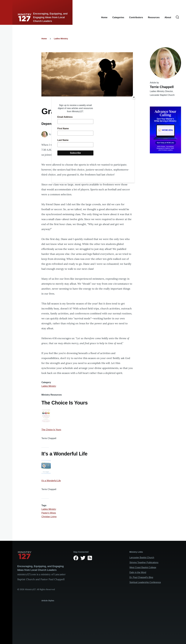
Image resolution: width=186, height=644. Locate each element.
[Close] (134, 97)
